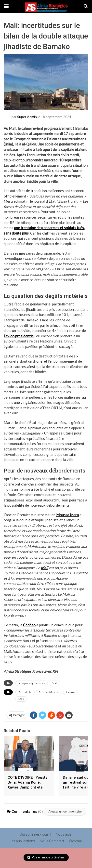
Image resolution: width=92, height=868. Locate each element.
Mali (44, 568)
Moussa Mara (67, 515)
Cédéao (29, 625)
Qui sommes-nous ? (35, 834)
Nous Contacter (52, 841)
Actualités (25, 692)
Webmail (76, 841)
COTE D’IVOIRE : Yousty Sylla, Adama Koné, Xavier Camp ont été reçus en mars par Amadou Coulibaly (27, 787)
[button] (6, 6)
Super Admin (27, 116)
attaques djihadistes (32, 683)
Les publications (22, 841)
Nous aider (64, 834)
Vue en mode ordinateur (46, 857)
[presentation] (80, 768)
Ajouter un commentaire (65, 812)
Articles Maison (49, 692)
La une (70, 692)
